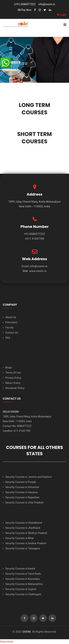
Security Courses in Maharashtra (24, 584)
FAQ (8, 338)
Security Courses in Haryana (21, 492)
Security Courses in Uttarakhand (24, 523)
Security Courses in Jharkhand (23, 528)
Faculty (9, 328)
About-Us (11, 317)
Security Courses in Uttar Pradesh (24, 503)
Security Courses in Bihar (20, 538)
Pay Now (25, 10)
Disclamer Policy (15, 388)
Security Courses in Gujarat (21, 589)
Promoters (11, 322)
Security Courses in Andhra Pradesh (26, 543)
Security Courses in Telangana (23, 548)
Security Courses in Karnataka (23, 579)
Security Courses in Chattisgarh (23, 594)
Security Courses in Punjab (21, 482)
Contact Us (12, 333)
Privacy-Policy (13, 378)
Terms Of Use (13, 373)
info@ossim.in (47, 4)
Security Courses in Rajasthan (22, 497)
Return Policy (13, 383)
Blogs (9, 368)
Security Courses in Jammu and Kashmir (29, 477)
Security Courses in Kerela (20, 569)
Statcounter (7, 642)
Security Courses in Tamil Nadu (23, 574)
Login (62, 15)
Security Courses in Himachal (22, 487)
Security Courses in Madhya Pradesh (26, 533)
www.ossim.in (38, 271)
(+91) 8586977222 (25, 4)
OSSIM (26, 632)
